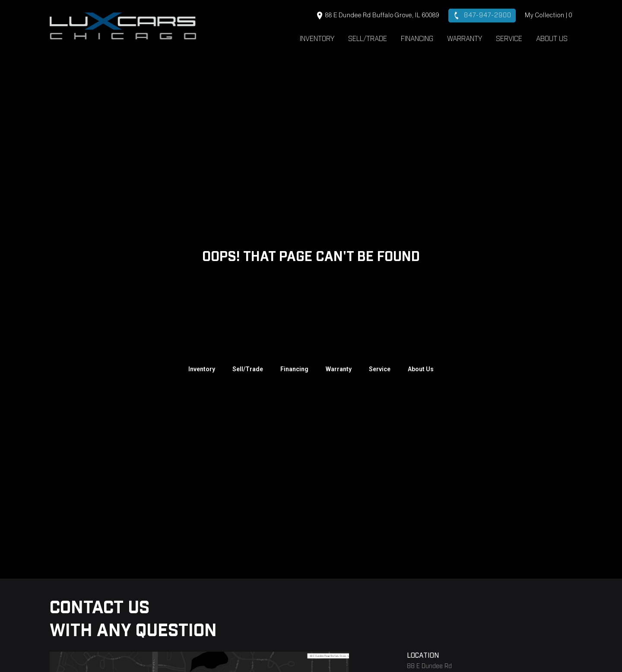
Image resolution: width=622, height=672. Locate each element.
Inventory (317, 39)
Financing (417, 39)
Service (509, 39)
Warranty (465, 39)
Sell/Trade (368, 39)
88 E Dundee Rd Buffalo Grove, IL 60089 (378, 16)
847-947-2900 (482, 16)
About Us (552, 39)
